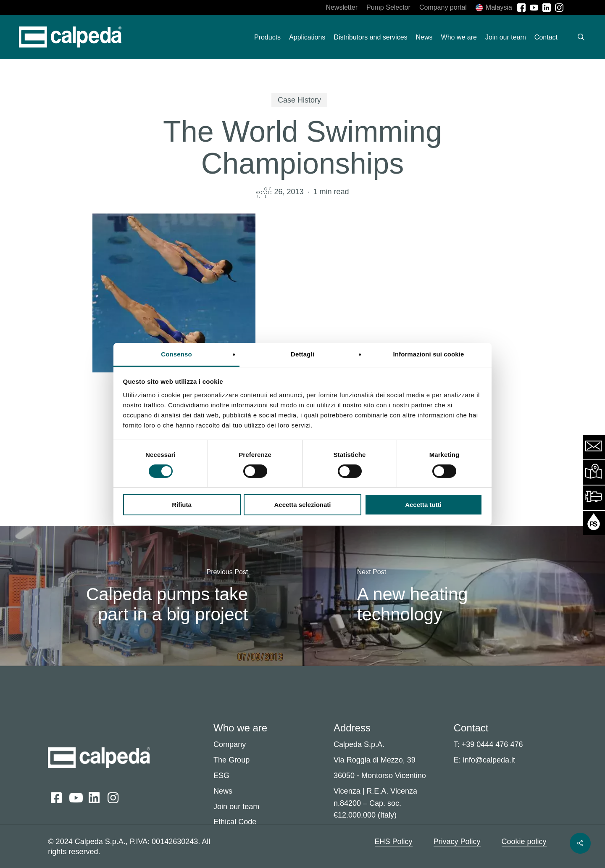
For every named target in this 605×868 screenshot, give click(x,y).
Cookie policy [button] (524, 842)
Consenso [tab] (176, 354)
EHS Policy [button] (394, 842)
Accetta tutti (423, 505)
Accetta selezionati (302, 505)
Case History (299, 100)
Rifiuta (182, 505)
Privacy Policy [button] (457, 842)
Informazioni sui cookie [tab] (429, 354)
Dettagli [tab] (302, 354)
